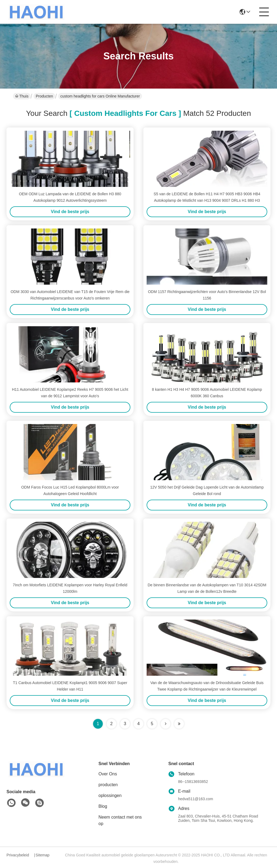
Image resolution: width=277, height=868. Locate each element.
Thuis (22, 96)
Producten (44, 96)
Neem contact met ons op (120, 820)
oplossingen (110, 795)
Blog (103, 806)
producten (108, 785)
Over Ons (108, 774)
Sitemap (42, 855)
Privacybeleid (18, 855)
